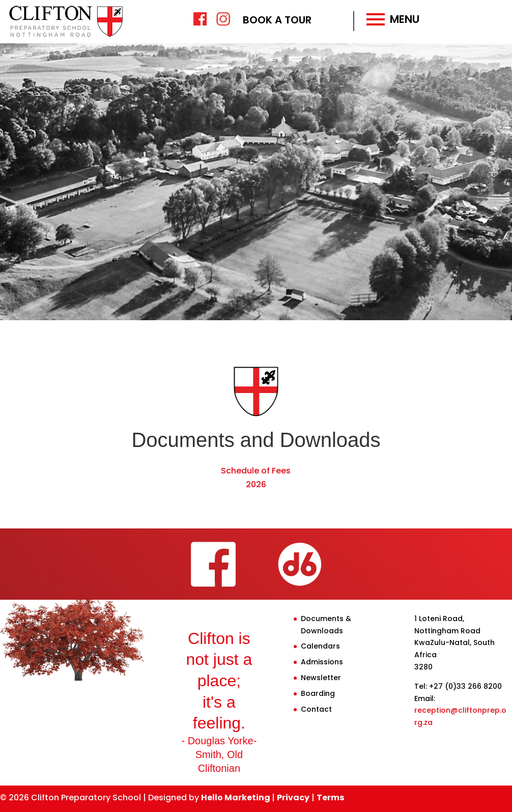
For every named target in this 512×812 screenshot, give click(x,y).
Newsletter (321, 678)
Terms (330, 797)
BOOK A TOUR (277, 20)
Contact (316, 709)
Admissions (322, 662)
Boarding (318, 693)
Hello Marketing (236, 797)
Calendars (320, 646)
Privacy (293, 797)
